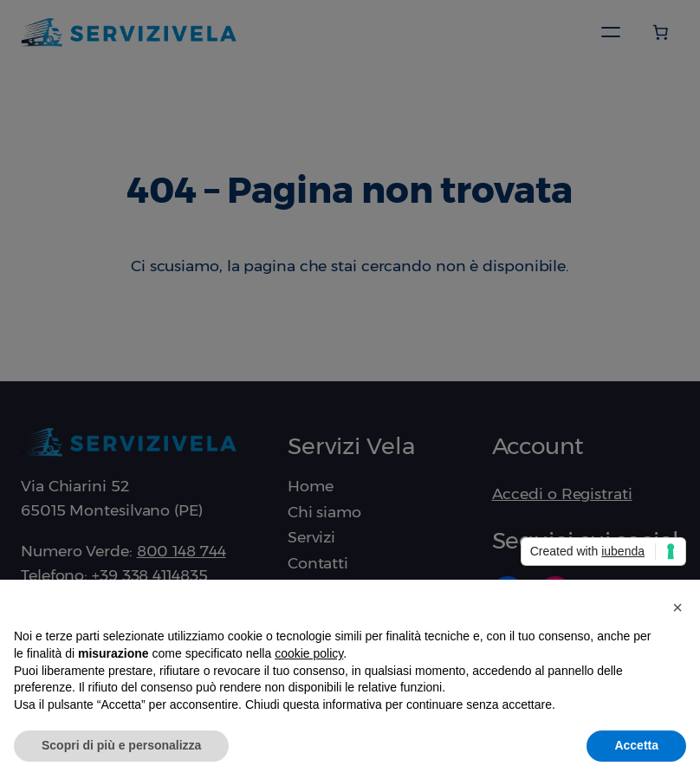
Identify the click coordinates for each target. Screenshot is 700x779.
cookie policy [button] (309, 653)
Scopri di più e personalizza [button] (121, 745)
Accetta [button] (636, 745)
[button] (677, 607)
